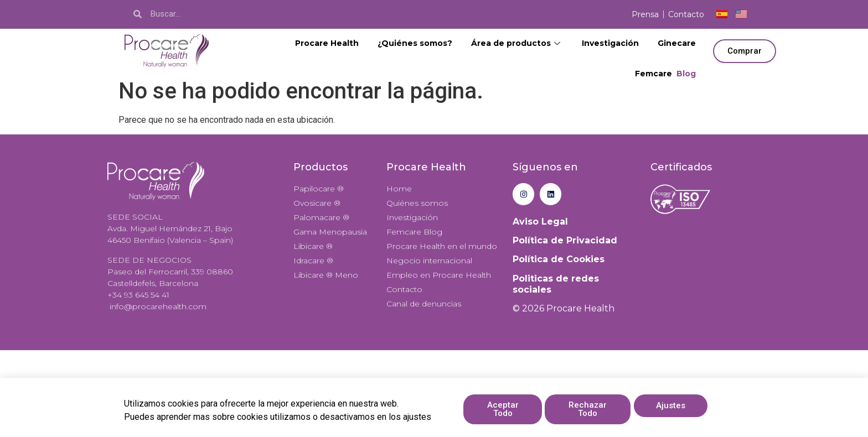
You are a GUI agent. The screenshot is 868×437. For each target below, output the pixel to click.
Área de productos (517, 43)
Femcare (665, 74)
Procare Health (327, 43)
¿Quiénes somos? (415, 43)
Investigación (610, 43)
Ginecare (677, 43)
